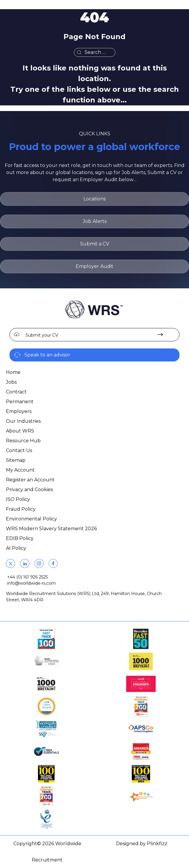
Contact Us (19, 450)
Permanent (20, 402)
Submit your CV (42, 335)
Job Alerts (95, 221)
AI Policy (16, 548)
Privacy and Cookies (29, 490)
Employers (19, 411)
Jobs (11, 382)
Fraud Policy (21, 509)
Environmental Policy (31, 519)
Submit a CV (95, 244)
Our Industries (23, 421)
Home (13, 372)
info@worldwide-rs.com (31, 583)
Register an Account (30, 480)
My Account (20, 470)
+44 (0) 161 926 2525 (27, 577)
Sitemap (16, 460)
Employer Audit (94, 266)
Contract (16, 392)
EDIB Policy (20, 538)
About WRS (20, 431)
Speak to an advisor (47, 355)
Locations (94, 199)
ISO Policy (18, 499)
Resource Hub (23, 441)
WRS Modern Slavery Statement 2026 (51, 529)
